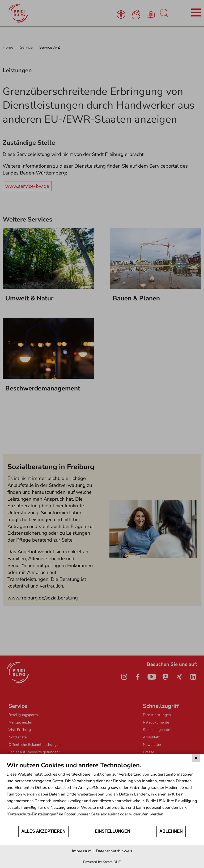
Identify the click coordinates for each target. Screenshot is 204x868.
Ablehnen (171, 831)
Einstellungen (112, 831)
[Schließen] (196, 758)
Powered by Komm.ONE (102, 862)
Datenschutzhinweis (114, 851)
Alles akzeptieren (43, 831)
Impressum (82, 851)
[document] (102, 793)
